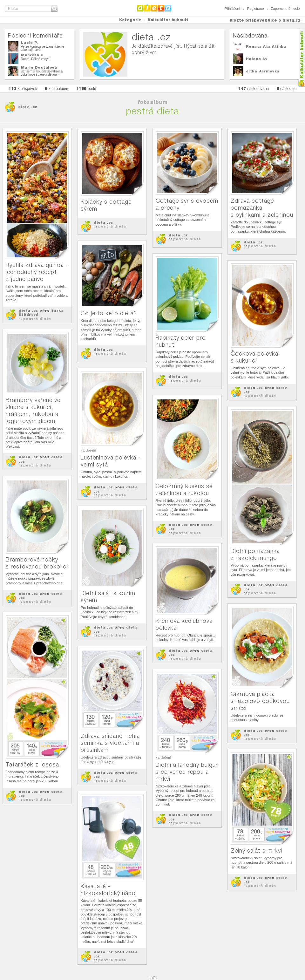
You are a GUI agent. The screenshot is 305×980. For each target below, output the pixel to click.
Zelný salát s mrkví (256, 851)
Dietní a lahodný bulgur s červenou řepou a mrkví (187, 772)
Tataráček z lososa (32, 764)
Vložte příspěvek (248, 20)
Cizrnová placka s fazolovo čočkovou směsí (260, 701)
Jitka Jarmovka (263, 71)
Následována (250, 35)
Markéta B (32, 55)
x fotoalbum (57, 88)
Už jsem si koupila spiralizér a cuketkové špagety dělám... (42, 73)
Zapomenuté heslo (285, 9)
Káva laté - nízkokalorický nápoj (109, 890)
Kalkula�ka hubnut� (301, 58)
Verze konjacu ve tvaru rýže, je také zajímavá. (43, 48)
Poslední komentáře (35, 35)
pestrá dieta (37, 319)
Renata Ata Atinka (266, 46)
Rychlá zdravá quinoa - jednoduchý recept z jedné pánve (37, 272)
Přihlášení (232, 9)
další (152, 978)
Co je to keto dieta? (109, 313)
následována (253, 88)
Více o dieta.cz (284, 20)
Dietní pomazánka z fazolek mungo (255, 554)
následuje (286, 88)
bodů (86, 88)
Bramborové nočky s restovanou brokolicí (37, 563)
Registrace (256, 9)
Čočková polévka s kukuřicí (254, 357)
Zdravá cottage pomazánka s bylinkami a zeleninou (262, 208)
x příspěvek (23, 88)
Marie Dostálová (39, 67)
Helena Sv (257, 59)
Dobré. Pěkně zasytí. (36, 59)
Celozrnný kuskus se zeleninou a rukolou (184, 490)
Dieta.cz (154, 8)
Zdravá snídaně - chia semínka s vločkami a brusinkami (110, 743)
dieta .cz (28, 107)
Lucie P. (30, 43)
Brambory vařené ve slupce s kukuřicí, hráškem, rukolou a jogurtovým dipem (33, 410)
